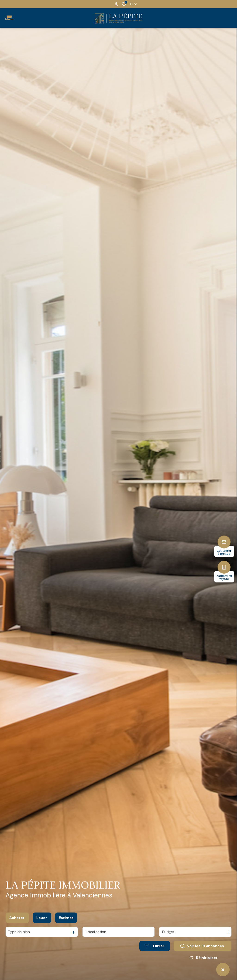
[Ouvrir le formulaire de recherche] (155, 947)
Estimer (66, 919)
